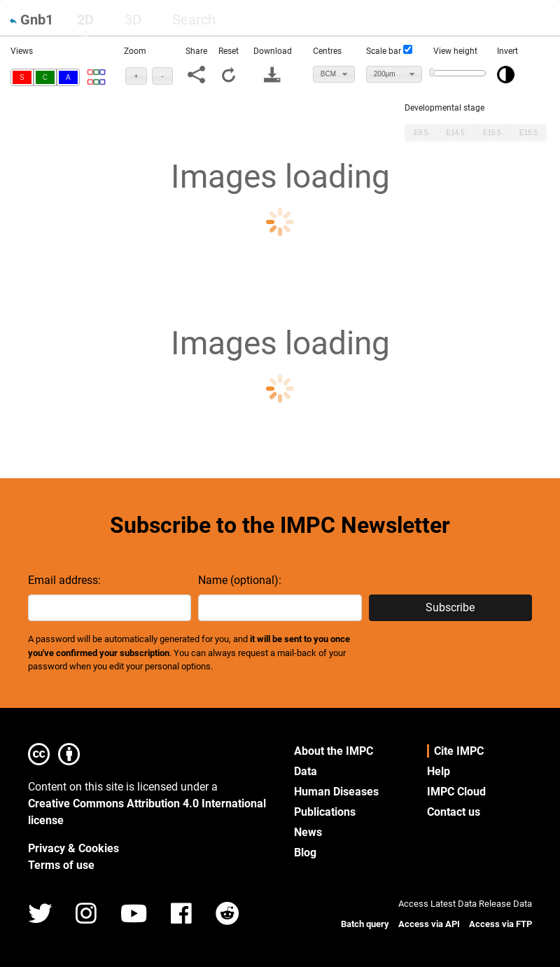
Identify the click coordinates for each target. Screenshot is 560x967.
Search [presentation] (194, 20)
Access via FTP (500, 924)
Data (306, 771)
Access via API (429, 924)
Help (439, 771)
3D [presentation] (133, 20)
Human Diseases (336, 792)
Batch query (365, 924)
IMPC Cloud (456, 792)
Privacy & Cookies (73, 848)
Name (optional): (240, 580)
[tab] (85, 20)
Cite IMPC (459, 751)
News (308, 832)
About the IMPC (334, 751)
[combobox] (334, 74)
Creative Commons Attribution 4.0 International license (147, 812)
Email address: (64, 580)
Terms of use (61, 865)
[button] (22, 77)
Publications (325, 812)
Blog (305, 853)
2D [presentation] (85, 20)
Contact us (454, 812)
